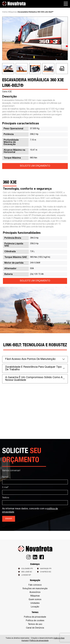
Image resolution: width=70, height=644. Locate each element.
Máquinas (12, 12)
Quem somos (35, 600)
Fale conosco (35, 585)
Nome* (5, 477)
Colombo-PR (27, 569)
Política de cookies (35, 621)
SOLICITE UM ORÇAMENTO (35, 166)
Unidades (35, 603)
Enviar (9, 519)
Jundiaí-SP (26, 575)
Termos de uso (35, 624)
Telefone (6, 498)
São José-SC (27, 572)
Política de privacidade (35, 617)
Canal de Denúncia (35, 628)
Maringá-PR (46, 569)
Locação (35, 607)
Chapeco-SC (46, 572)
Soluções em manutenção (35, 589)
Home (5, 12)
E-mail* (5, 487)
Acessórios (35, 592)
